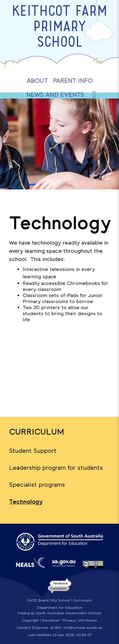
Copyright (30, 620)
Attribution (88, 620)
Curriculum (37, 432)
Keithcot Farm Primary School (59, 27)
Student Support (33, 451)
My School (61, 600)
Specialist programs (37, 485)
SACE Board (38, 600)
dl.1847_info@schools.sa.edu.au (76, 628)
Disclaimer (51, 620)
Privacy (69, 620)
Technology (26, 502)
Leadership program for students (56, 468)
